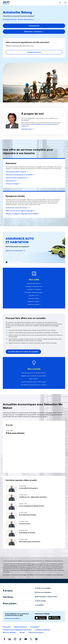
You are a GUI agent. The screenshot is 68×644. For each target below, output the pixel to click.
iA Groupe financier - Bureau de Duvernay (19, 19)
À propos (8, 591)
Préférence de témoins (36, 632)
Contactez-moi (27, 129)
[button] (60, 3)
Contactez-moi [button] (34, 26)
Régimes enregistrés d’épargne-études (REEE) (23, 214)
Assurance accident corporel (17, 172)
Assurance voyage (13, 184)
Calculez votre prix (34, 52)
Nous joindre (10, 603)
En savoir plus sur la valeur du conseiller (23, 352)
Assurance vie (11, 181)
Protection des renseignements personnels (17, 630)
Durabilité (39, 605)
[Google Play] (54, 618)
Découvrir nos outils (13, 618)
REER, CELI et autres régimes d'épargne (20, 211)
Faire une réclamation (43, 592)
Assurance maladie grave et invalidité (20, 175)
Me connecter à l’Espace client (46, 597)
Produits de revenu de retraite (17, 208)
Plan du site (7, 627)
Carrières (8, 597)
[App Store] (41, 618)
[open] (65, 3)
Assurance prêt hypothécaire (17, 178)
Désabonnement (20, 627)
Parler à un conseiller (43, 588)
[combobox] (34, 32)
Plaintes (22, 632)
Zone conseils (40, 601)
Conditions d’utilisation (43, 630)
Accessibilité (35, 627)
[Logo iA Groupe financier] (6, 4)
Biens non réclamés (9, 632)
